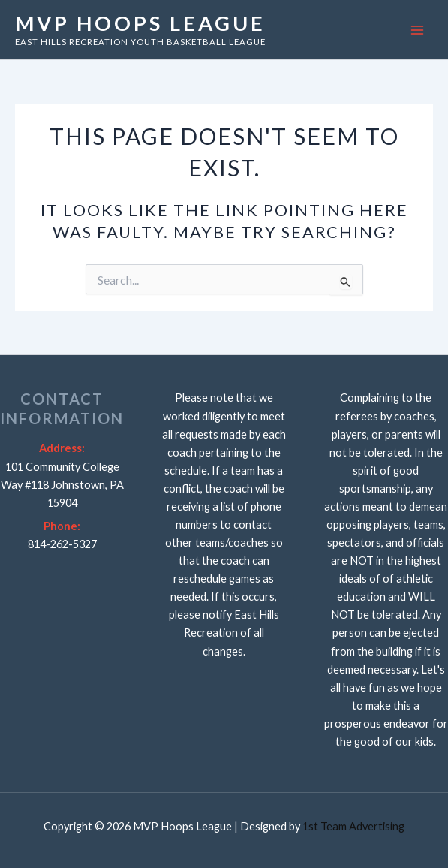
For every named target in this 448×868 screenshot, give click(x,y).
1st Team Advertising (353, 826)
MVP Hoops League (140, 23)
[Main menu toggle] (417, 30)
